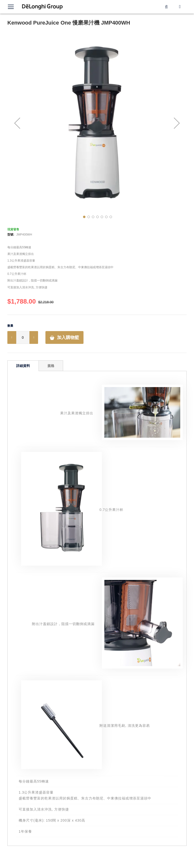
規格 (51, 366)
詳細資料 (23, 366)
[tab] (23, 366)
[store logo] (42, 7)
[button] (17, 123)
